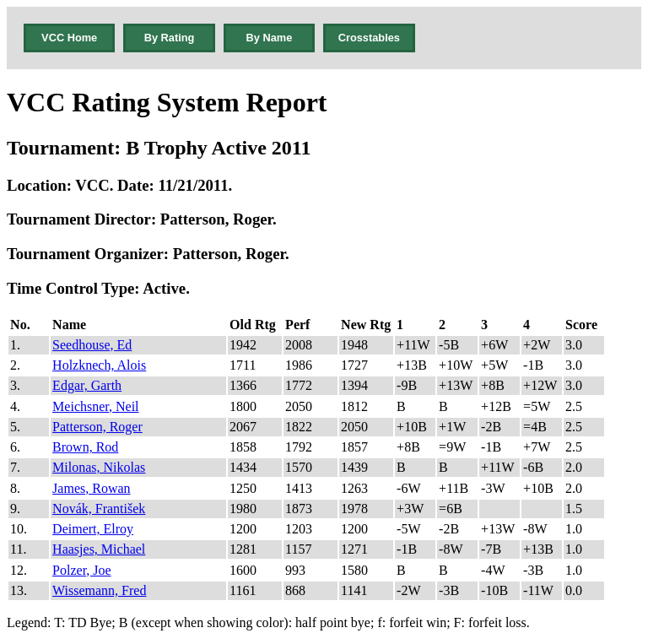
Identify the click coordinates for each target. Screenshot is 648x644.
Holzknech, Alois (99, 365)
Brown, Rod (85, 447)
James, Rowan (91, 488)
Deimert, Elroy (93, 529)
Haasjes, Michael (99, 549)
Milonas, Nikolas (99, 467)
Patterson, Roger (97, 427)
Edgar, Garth (87, 385)
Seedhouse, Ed (92, 345)
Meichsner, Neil (95, 406)
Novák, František (99, 509)
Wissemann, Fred (99, 590)
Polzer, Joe (82, 570)
